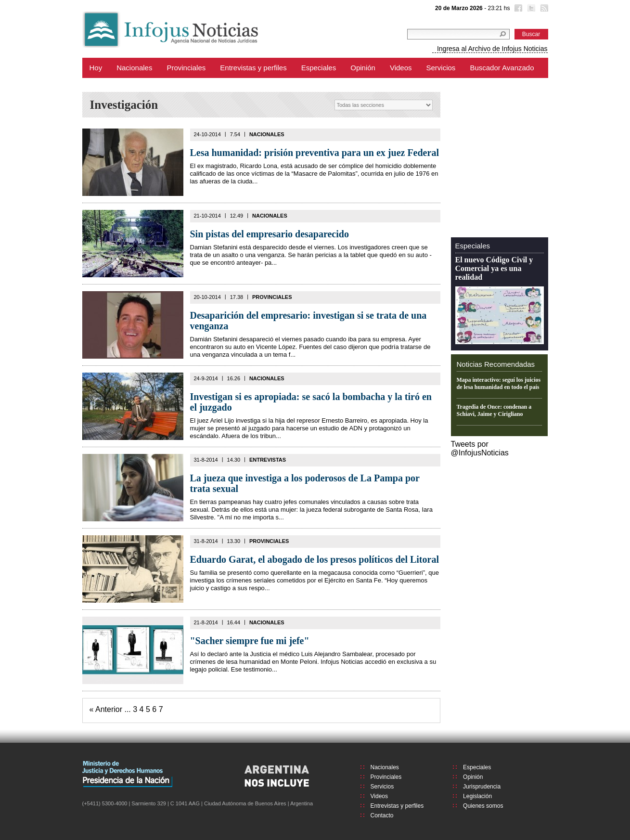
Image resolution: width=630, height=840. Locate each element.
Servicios (441, 68)
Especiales (319, 68)
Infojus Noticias (178, 30)
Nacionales (134, 68)
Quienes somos (483, 806)
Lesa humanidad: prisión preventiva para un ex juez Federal (315, 153)
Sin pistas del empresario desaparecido (270, 234)
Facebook (517, 9)
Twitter (530, 9)
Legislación (477, 796)
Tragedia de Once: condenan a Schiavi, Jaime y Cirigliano (494, 410)
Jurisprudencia (482, 787)
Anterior (109, 709)
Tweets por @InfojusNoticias (480, 448)
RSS (543, 9)
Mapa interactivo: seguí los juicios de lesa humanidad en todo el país (499, 383)
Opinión (363, 68)
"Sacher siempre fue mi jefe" (250, 641)
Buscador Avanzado (502, 68)
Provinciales (186, 68)
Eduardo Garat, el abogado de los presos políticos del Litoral (315, 559)
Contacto (382, 815)
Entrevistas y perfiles (253, 68)
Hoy (96, 68)
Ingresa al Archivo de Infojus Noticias (492, 49)
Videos (401, 68)
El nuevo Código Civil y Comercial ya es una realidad (494, 268)
